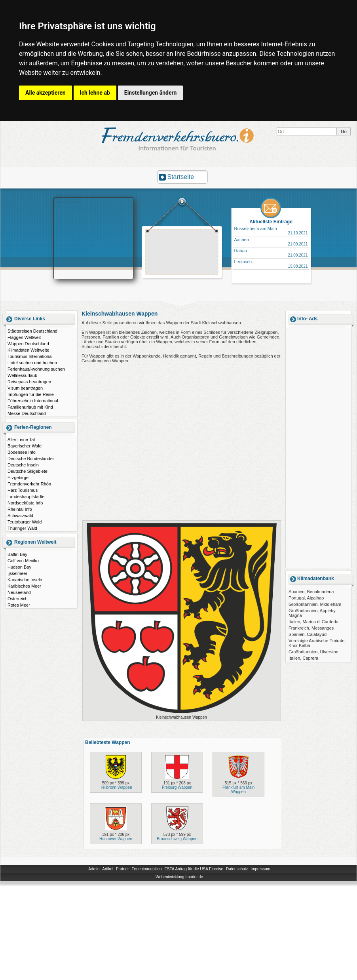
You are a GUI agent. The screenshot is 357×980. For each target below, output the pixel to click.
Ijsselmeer (17, 573)
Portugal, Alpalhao (306, 598)
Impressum (260, 869)
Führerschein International (33, 401)
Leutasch (243, 262)
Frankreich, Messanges (311, 628)
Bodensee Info (22, 452)
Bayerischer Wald (25, 446)
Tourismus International (30, 356)
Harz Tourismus (23, 490)
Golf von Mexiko (23, 561)
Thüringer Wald (22, 528)
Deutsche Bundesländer (31, 459)
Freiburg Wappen (177, 787)
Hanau (241, 251)
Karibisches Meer (24, 586)
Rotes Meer (19, 605)
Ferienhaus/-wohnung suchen (36, 369)
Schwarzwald (20, 516)
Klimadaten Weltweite (28, 350)
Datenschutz (237, 869)
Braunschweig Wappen (177, 839)
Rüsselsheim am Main (256, 228)
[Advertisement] (319, 447)
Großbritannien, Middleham (315, 604)
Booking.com (66, 200)
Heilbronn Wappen (116, 787)
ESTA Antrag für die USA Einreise (194, 869)
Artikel (108, 869)
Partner (122, 869)
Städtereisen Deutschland (32, 331)
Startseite (181, 177)
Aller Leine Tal (21, 440)
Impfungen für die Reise (31, 394)
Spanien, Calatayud (308, 634)
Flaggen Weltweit (24, 337)
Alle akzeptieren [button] (46, 93)
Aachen (242, 240)
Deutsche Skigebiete (28, 471)
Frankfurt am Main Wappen (238, 790)
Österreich (18, 599)
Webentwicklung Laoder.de (179, 877)
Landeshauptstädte (26, 497)
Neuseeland (19, 592)
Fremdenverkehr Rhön (29, 484)
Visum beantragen (25, 388)
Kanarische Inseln (25, 580)
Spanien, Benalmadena (311, 592)
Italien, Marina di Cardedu (313, 622)
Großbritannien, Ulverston (313, 652)
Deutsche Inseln (23, 465)
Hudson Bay (19, 567)
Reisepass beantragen (29, 382)
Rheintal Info (20, 509)
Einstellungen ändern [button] (151, 93)
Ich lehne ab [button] (95, 93)
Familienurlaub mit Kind (30, 407)
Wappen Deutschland (28, 344)
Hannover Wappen (116, 839)
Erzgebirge (18, 478)
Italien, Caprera (303, 658)
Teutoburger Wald (25, 522)
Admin (94, 869)
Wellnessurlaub (22, 375)
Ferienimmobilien (146, 869)
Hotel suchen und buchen (32, 363)
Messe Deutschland (27, 413)
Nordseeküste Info (25, 503)
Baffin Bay (17, 554)
